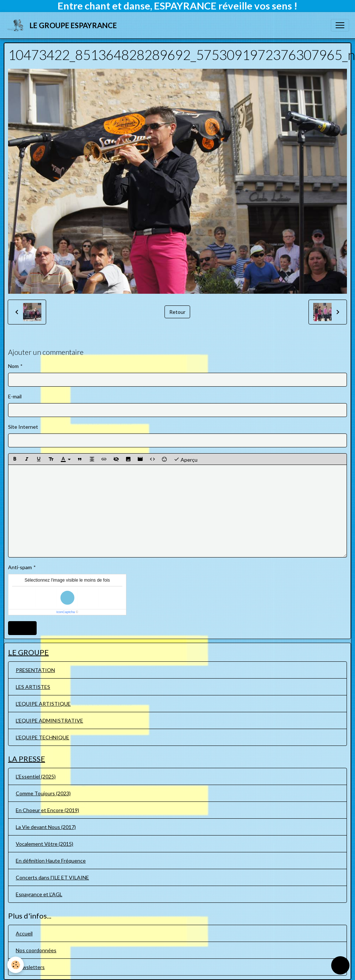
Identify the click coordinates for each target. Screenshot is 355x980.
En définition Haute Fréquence (51, 861)
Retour (177, 312)
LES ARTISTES (33, 687)
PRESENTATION (35, 670)
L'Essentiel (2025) (36, 776)
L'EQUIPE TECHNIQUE (42, 737)
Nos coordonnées (36, 950)
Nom (13, 366)
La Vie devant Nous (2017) (46, 827)
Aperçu (186, 459)
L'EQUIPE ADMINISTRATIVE (49, 720)
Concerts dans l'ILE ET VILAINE (52, 877)
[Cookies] (16, 965)
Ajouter (22, 628)
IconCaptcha (66, 612)
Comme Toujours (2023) (43, 793)
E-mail (15, 396)
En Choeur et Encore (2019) (47, 810)
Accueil (24, 933)
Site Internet (23, 427)
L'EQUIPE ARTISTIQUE (43, 704)
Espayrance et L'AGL (39, 894)
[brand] (63, 25)
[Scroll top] (340, 965)
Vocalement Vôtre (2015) (45, 844)
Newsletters (30, 967)
